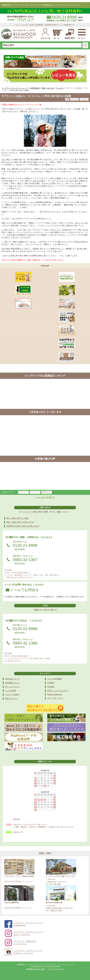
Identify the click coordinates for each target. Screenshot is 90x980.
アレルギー (84, 99)
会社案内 (51, 687)
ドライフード (35, 492)
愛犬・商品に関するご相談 (17, 518)
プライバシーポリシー (56, 969)
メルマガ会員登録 (54, 679)
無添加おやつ (47, 492)
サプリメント (23, 492)
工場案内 (51, 683)
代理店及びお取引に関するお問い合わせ (23, 526)
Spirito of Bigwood (55, 694)
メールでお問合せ (22, 590)
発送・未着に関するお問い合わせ (20, 522)
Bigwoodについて (12, 679)
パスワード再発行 (12, 695)
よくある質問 (10, 691)
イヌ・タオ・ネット (55, 698)
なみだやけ (74, 99)
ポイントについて (12, 687)
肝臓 (67, 99)
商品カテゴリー (11, 699)
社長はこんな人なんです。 (58, 691)
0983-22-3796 (56, 911)
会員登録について (12, 683)
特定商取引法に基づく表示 (36, 969)
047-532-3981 (56, 884)
